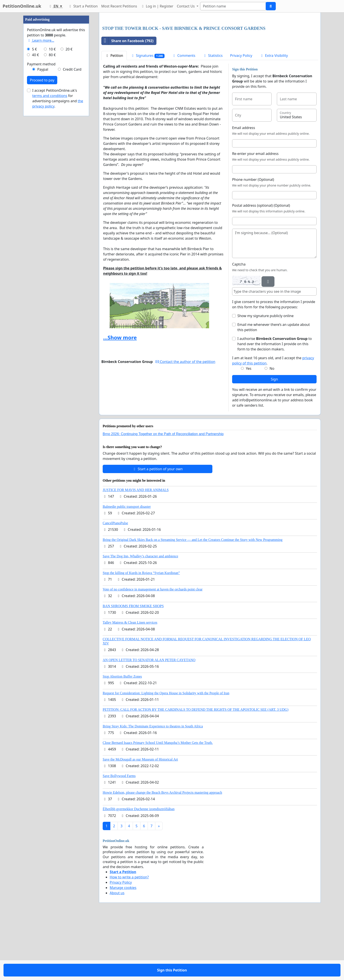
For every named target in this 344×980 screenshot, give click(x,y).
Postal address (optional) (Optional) (261, 267)
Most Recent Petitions (119, 6)
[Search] (233, 6)
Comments (184, 117)
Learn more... (41, 172)
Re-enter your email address (255, 215)
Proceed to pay (42, 212)
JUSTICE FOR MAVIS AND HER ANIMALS (136, 551)
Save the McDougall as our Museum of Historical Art (140, 821)
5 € (34, 181)
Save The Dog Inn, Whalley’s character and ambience (140, 618)
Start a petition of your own (157, 530)
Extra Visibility (274, 117)
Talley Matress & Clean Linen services (130, 684)
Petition (114, 117)
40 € (36, 187)
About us (117, 954)
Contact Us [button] (186, 6)
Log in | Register (157, 6)
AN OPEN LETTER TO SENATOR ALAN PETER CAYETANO (149, 721)
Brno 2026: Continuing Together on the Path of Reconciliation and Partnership (163, 495)
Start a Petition (83, 6)
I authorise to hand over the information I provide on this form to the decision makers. (275, 405)
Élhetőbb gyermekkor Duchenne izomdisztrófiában (139, 870)
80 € (52, 187)
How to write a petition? (129, 939)
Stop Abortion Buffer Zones (122, 738)
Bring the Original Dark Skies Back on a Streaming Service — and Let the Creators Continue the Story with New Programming (193, 601)
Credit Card (72, 201)
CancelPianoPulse (115, 584)
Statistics (213, 117)
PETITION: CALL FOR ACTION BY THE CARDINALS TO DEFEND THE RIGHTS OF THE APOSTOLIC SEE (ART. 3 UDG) (195, 771)
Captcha (239, 326)
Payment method (41, 196)
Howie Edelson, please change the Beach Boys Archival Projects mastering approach (162, 854)
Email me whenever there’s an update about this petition (274, 389)
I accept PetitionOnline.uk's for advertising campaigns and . (58, 230)
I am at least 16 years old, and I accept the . (273, 422)
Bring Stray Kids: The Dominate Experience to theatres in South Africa (153, 788)
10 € (52, 181)
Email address (244, 189)
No (272, 430)
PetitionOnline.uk (22, 6)
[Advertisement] (210, 50)
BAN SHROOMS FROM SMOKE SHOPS (133, 667)
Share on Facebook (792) (128, 102)
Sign (274, 441)
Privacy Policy (241, 117)
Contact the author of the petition (185, 423)
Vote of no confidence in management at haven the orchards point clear (153, 651)
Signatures (148, 117)
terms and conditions (50, 227)
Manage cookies (123, 949)
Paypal (43, 201)
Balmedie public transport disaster (127, 568)
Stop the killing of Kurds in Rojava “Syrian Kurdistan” (141, 634)
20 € (69, 181)
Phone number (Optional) (253, 241)
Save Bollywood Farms (119, 837)
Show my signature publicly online (265, 377)
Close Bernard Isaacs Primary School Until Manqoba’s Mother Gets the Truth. (158, 804)
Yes (249, 430)
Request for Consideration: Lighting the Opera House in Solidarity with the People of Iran (166, 755)
